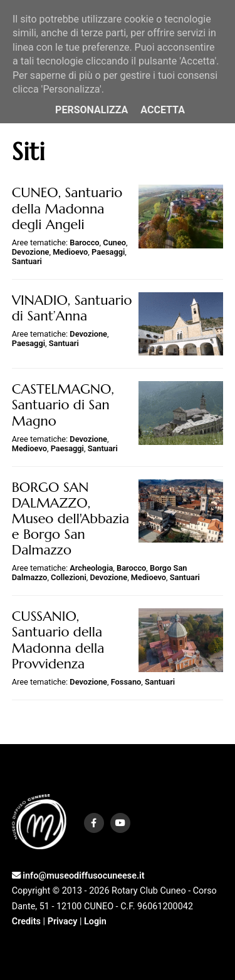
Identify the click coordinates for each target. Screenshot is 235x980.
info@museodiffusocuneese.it (78, 876)
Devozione (31, 252)
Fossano (126, 682)
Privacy (63, 921)
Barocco (84, 242)
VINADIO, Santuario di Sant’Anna (72, 308)
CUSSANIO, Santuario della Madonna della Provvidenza (58, 640)
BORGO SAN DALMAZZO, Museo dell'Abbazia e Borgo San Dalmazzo (70, 519)
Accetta (163, 110)
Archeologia (91, 568)
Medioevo (70, 252)
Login (95, 921)
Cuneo (114, 242)
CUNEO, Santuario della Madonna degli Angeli (67, 208)
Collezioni (69, 577)
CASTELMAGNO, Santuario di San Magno (63, 405)
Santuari (27, 261)
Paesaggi (108, 252)
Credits (26, 921)
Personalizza (91, 110)
